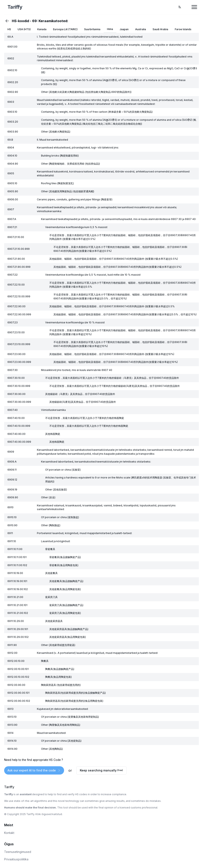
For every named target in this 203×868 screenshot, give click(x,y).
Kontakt (9, 833)
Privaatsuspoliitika (16, 859)
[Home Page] (37, 7)
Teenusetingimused (18, 852)
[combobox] (180, 7)
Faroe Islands (183, 29)
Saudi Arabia (160, 29)
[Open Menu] (194, 7)
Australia (141, 29)
